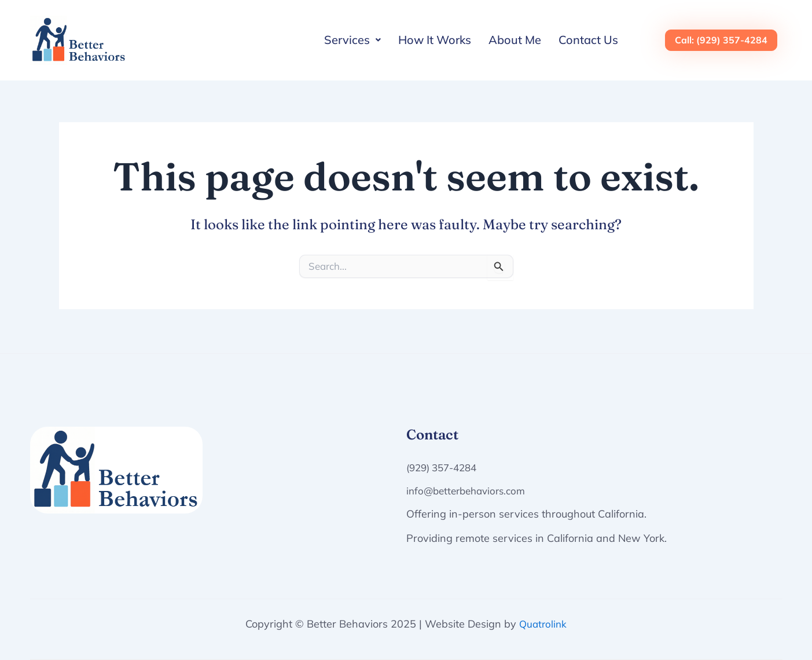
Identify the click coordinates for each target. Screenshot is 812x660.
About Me (515, 40)
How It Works (435, 40)
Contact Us (588, 40)
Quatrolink (543, 624)
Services (352, 40)
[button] (352, 40)
